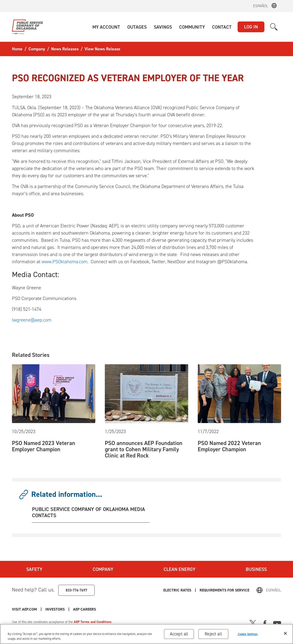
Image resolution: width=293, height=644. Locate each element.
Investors (55, 609)
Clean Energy (179, 569)
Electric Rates (177, 590)
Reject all (213, 634)
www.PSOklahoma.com (64, 262)
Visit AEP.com (24, 609)
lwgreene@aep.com (32, 320)
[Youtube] (277, 623)
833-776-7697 (76, 590)
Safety (34, 569)
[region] (146, 634)
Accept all (179, 634)
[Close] (285, 633)
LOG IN (251, 27)
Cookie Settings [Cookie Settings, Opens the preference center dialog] (248, 634)
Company (103, 569)
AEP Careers (85, 609)
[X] (253, 623)
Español (261, 6)
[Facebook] (265, 623)
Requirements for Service (224, 590)
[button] (106, 27)
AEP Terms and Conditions (93, 622)
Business (256, 569)
